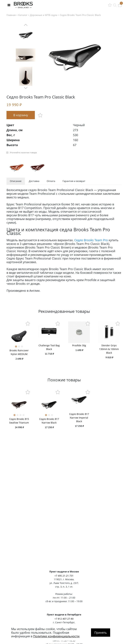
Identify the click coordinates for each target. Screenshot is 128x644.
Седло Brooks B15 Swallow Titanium (19, 421)
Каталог (23, 15)
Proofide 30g (79, 345)
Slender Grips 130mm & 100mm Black (109, 349)
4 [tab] (24, 416)
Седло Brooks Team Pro (91, 240)
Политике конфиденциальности (56, 636)
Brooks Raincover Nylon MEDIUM (19, 352)
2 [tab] (20, 347)
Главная (11, 15)
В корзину (21, 115)
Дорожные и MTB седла (44, 15)
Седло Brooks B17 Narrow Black (49, 421)
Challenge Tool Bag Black (49, 347)
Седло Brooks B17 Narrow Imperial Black (79, 418)
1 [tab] (17, 347)
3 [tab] (23, 347)
